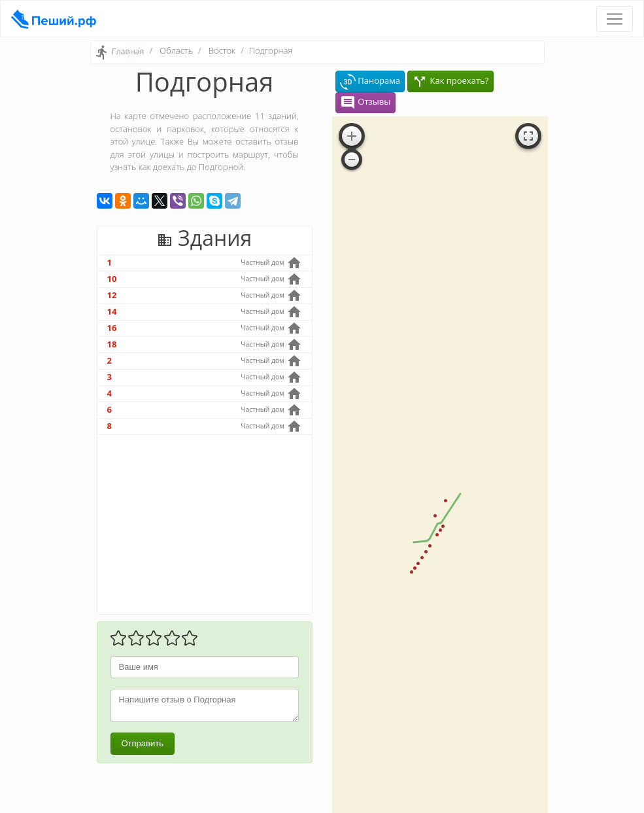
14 (112, 311)
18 (112, 344)
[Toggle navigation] (615, 19)
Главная (128, 52)
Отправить (143, 743)
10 (112, 279)
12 (112, 295)
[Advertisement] (205, 525)
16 (112, 328)
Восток (222, 50)
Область (176, 50)
